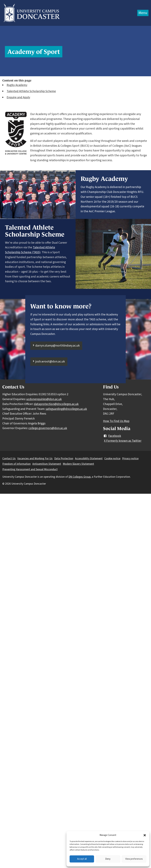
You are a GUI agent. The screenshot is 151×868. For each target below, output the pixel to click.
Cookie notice (112, 459)
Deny (108, 859)
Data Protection (64, 459)
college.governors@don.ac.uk (48, 428)
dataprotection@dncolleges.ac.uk (56, 404)
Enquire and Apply (18, 97)
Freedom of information (16, 464)
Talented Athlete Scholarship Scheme (31, 91)
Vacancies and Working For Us (35, 459)
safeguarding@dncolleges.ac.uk (66, 409)
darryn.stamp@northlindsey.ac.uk (58, 346)
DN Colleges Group (80, 477)
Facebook (112, 436)
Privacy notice (130, 459)
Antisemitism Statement (47, 464)
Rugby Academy (17, 85)
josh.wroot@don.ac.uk (50, 362)
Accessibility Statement (89, 459)
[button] (145, 835)
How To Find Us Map (116, 421)
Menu (143, 13)
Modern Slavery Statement (78, 464)
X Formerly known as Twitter (123, 441)
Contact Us (9, 459)
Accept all (82, 859)
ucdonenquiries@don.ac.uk (44, 399)
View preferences (134, 859)
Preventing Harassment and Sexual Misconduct (30, 469)
